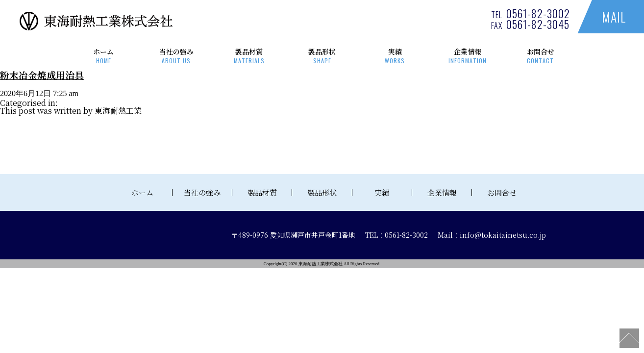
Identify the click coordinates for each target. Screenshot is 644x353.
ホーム (104, 56)
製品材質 (249, 56)
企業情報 (468, 56)
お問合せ (540, 56)
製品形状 (322, 56)
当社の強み (177, 56)
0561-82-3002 (538, 13)
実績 (395, 56)
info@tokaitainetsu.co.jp (503, 235)
